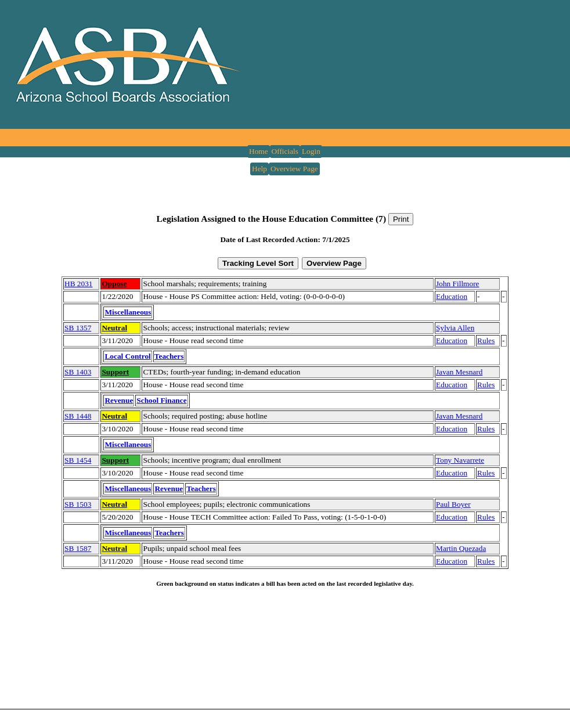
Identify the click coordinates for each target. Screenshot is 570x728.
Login (311, 151)
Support (115, 372)
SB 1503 (78, 504)
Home (259, 151)
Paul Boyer (453, 504)
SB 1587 (78, 548)
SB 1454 (78, 460)
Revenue (119, 400)
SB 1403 (78, 372)
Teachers (169, 356)
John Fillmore (457, 284)
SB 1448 (78, 416)
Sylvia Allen (455, 328)
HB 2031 (79, 284)
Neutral (114, 328)
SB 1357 (78, 328)
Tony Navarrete (460, 460)
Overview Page (294, 169)
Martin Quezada (461, 548)
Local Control (127, 356)
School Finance (161, 400)
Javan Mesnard (459, 372)
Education (452, 296)
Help (259, 169)
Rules (486, 340)
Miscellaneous (128, 312)
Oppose (114, 284)
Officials (285, 151)
